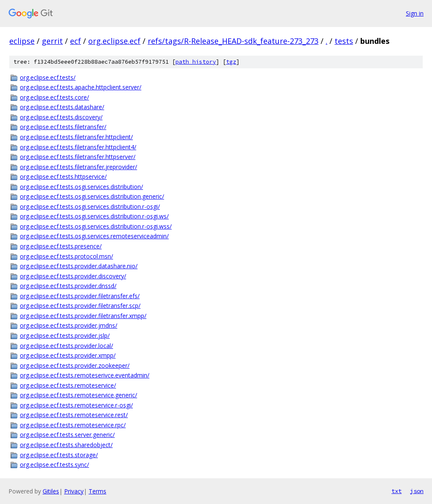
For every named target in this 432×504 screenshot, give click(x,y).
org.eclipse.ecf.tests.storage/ (59, 455)
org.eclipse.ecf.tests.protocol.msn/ (66, 256)
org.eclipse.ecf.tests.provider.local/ (66, 346)
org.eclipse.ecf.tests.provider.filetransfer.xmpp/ (83, 316)
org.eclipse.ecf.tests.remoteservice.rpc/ (73, 425)
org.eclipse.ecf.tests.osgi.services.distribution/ (81, 187)
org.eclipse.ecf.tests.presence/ (61, 246)
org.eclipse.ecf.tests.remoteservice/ (68, 385)
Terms (97, 491)
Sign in (415, 13)
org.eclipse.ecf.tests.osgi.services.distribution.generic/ (92, 196)
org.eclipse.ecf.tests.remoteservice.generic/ (78, 395)
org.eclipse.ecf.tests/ (48, 77)
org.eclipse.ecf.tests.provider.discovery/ (73, 276)
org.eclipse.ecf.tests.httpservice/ (63, 177)
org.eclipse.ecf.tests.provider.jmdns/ (69, 325)
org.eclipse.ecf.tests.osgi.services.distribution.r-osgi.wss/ (96, 226)
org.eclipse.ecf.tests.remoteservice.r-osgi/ (76, 405)
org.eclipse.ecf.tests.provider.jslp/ (65, 336)
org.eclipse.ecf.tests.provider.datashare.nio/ (79, 266)
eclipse (22, 41)
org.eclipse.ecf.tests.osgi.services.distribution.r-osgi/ (90, 206)
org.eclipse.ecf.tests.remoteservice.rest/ (74, 415)
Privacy (74, 491)
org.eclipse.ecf (114, 41)
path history (196, 62)
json (417, 491)
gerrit (52, 41)
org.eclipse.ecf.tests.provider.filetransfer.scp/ (80, 306)
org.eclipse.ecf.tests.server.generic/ (67, 435)
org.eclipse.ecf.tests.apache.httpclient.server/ (81, 87)
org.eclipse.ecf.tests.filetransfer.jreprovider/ (78, 167)
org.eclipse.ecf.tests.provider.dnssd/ (68, 286)
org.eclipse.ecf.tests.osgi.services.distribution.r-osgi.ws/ (94, 216)
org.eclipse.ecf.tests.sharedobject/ (66, 445)
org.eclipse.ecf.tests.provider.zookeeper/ (75, 365)
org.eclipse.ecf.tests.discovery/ (61, 117)
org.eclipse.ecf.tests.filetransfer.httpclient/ (76, 137)
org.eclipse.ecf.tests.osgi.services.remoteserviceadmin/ (94, 236)
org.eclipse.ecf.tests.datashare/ (62, 107)
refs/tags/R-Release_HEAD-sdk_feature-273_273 (233, 41)
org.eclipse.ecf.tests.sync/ (54, 465)
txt (397, 491)
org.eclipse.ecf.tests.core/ (54, 97)
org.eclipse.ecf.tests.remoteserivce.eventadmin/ (85, 375)
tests (344, 41)
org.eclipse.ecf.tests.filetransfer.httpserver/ (78, 157)
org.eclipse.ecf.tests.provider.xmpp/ (68, 355)
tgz (231, 62)
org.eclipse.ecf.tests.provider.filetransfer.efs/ (80, 296)
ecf (76, 41)
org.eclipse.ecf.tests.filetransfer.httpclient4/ (78, 147)
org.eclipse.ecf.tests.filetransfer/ (63, 127)
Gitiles (51, 491)
